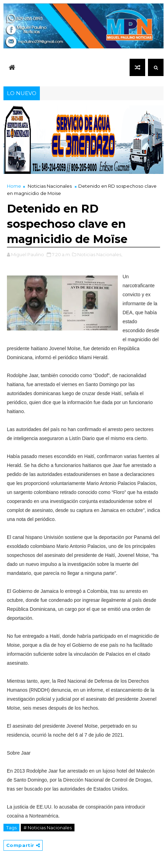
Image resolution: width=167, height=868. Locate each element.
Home (14, 186)
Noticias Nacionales (50, 186)
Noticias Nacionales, (100, 254)
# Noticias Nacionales (48, 828)
